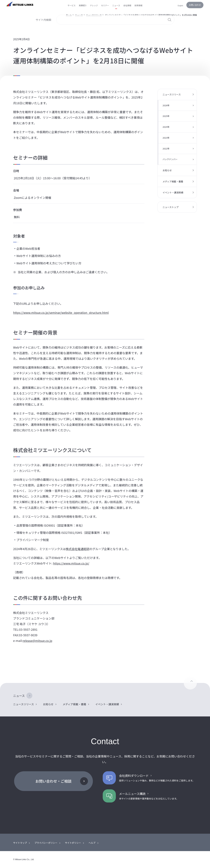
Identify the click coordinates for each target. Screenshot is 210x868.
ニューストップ (171, 207)
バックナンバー (170, 159)
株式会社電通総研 (78, 549)
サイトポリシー (73, 843)
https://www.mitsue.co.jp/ (71, 563)
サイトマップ (20, 843)
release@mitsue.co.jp (37, 641)
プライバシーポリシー (46, 843)
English (180, 6)
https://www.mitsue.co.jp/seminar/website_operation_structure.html (61, 312)
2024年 (166, 127)
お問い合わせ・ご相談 (53, 781)
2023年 (166, 138)
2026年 (166, 105)
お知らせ (167, 170)
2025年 (166, 116)
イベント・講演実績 (173, 192)
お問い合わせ (195, 5)
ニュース (19, 696)
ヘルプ (92, 843)
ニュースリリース (172, 94)
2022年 (166, 149)
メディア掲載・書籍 (173, 181)
